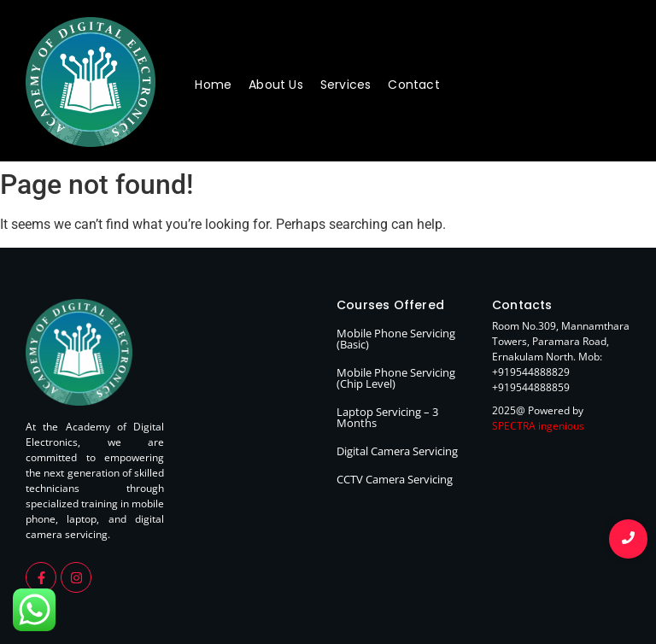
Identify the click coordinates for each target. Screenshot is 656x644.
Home (213, 85)
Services (346, 85)
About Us (276, 85)
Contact (413, 85)
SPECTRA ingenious (538, 426)
